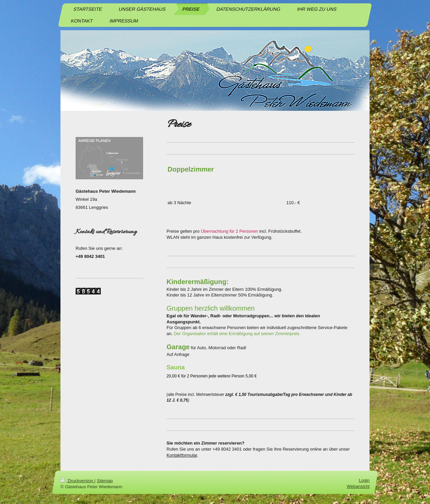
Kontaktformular (182, 455)
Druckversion (77, 481)
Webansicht (358, 486)
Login (364, 480)
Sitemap (105, 481)
